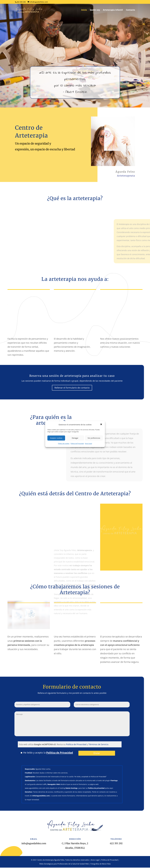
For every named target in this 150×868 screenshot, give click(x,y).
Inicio (84, 10)
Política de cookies (64, 443)
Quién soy (95, 10)
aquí (111, 788)
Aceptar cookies (56, 438)
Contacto (130, 10)
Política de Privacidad (77, 443)
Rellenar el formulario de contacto (72, 388)
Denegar (75, 438)
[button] (101, 424)
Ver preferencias (94, 438)
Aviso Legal (88, 443)
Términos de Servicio (98, 744)
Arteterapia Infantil (113, 10)
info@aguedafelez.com (34, 843)
